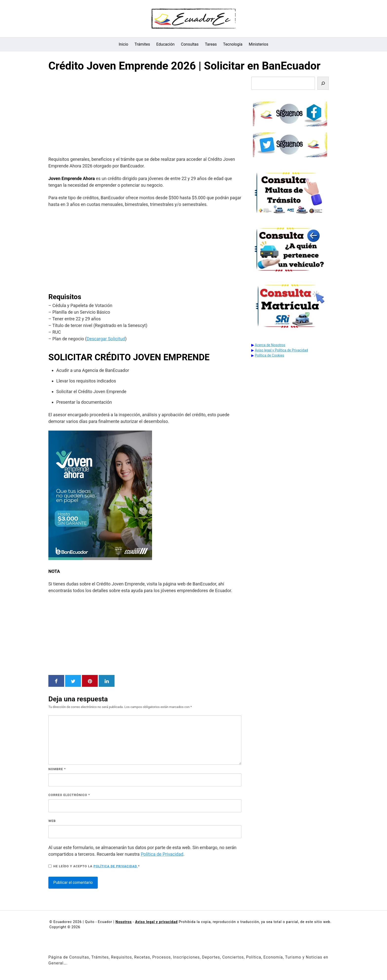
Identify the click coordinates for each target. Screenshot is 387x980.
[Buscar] (323, 83)
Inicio (123, 44)
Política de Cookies (270, 355)
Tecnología (233, 44)
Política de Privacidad (162, 854)
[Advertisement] (145, 115)
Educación (165, 44)
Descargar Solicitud (106, 339)
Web (52, 821)
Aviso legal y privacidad (156, 922)
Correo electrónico (69, 795)
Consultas (190, 44)
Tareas (211, 44)
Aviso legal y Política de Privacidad (281, 350)
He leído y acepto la (94, 866)
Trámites (142, 44)
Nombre (57, 769)
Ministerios (259, 44)
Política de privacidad (116, 866)
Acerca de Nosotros (270, 345)
